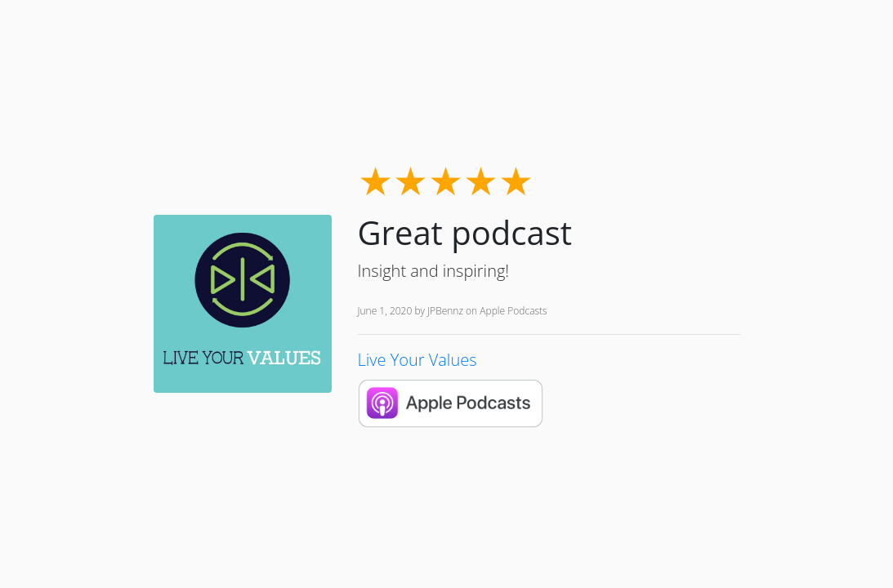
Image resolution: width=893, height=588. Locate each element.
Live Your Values (417, 360)
